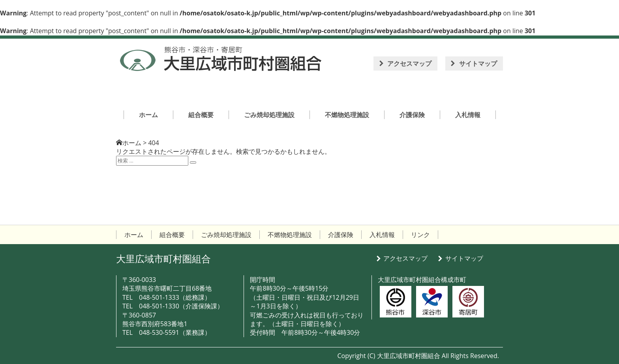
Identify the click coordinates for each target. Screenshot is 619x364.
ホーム (132, 143)
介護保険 (341, 235)
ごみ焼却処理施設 (226, 235)
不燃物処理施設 (290, 235)
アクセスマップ (409, 63)
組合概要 (172, 235)
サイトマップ (478, 63)
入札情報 (382, 235)
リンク (420, 235)
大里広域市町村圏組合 (163, 259)
